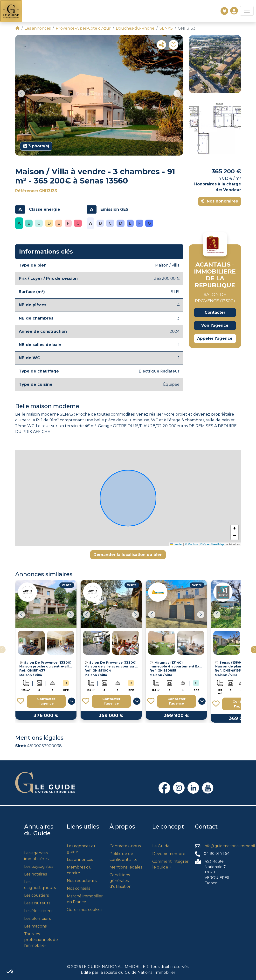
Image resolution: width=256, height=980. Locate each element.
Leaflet (176, 544)
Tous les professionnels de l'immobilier (41, 940)
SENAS (166, 28)
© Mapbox (191, 544)
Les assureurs (37, 903)
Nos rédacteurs (82, 881)
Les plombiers (37, 918)
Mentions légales (126, 867)
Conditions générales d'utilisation (121, 881)
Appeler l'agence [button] (215, 338)
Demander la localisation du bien (128, 555)
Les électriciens (39, 911)
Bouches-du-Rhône (135, 28)
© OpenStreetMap (212, 544)
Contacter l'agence (46, 701)
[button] (21, 94)
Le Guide (161, 846)
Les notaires (35, 874)
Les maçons (35, 926)
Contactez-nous (125, 846)
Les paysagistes (39, 866)
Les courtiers (36, 895)
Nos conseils (78, 888)
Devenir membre (169, 854)
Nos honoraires (220, 201)
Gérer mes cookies (85, 910)
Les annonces (38, 28)
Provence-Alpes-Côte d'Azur (83, 28)
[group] (99, 95)
